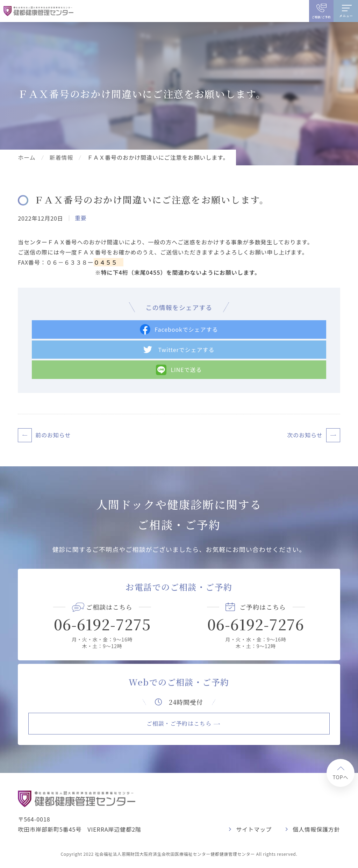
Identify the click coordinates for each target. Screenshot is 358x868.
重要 (81, 218)
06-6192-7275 (102, 624)
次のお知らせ (305, 435)
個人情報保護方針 (316, 829)
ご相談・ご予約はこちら (179, 723)
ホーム (27, 157)
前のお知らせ (53, 435)
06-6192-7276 (256, 624)
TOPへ (340, 777)
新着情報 (62, 157)
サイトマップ (254, 829)
